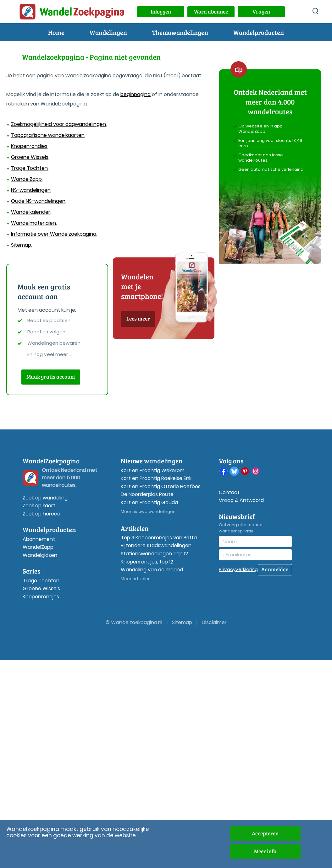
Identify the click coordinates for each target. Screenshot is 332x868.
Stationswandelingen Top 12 (154, 554)
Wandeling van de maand (152, 570)
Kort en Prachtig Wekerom (153, 470)
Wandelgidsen (40, 555)
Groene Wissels (30, 157)
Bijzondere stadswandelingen (156, 545)
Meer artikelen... (137, 579)
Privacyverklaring (238, 569)
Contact (229, 492)
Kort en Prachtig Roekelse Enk (156, 478)
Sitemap (21, 245)
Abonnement (39, 539)
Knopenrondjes (29, 146)
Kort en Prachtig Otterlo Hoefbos (161, 486)
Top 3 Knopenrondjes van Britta (159, 538)
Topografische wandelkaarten (48, 135)
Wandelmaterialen (33, 223)
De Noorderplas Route (147, 494)
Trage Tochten (29, 168)
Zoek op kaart (39, 506)
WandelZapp (26, 179)
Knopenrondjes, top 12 (147, 562)
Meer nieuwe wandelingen (148, 512)
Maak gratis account (51, 377)
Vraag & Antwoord (241, 500)
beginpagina (136, 94)
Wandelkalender (31, 212)
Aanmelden (275, 569)
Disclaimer (214, 622)
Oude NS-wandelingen (38, 201)
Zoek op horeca (41, 514)
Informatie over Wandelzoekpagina (54, 234)
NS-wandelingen (31, 190)
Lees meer (138, 318)
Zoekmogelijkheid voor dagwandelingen (58, 124)
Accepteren (265, 833)
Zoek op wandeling (45, 498)
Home (56, 32)
